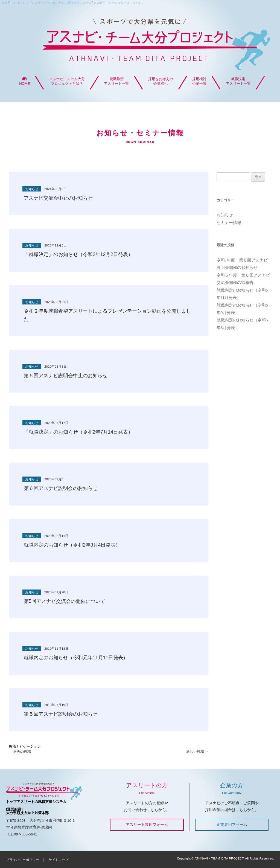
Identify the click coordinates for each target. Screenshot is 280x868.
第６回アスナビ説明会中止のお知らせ (66, 376)
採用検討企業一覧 (199, 81)
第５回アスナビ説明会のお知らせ (61, 714)
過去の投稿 (20, 752)
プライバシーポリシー (22, 860)
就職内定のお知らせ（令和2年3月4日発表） (72, 545)
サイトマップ (59, 860)
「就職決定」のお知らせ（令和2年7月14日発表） (78, 432)
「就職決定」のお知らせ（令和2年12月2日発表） (78, 254)
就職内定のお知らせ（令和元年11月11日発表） (76, 658)
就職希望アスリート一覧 (116, 81)
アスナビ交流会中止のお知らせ (58, 198)
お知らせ (225, 215)
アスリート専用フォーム (147, 825)
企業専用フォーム (232, 825)
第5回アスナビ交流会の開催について (65, 601)
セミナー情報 (229, 223)
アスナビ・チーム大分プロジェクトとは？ (67, 81)
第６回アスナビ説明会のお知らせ (61, 488)
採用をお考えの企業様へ (161, 81)
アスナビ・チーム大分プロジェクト (140, 41)
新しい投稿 (197, 752)
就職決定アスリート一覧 (238, 81)
